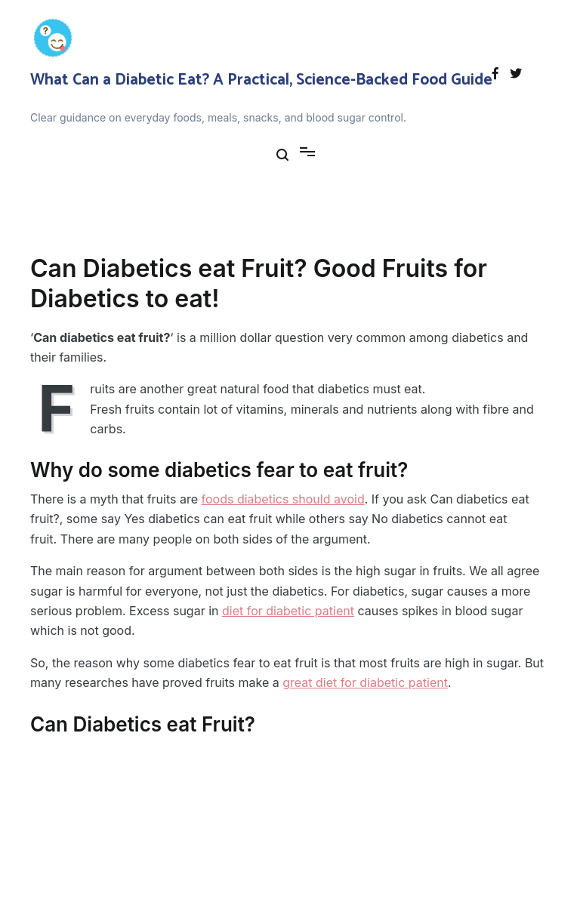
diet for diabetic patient (288, 611)
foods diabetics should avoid (283, 499)
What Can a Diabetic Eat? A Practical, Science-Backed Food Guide (261, 80)
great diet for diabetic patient (365, 682)
